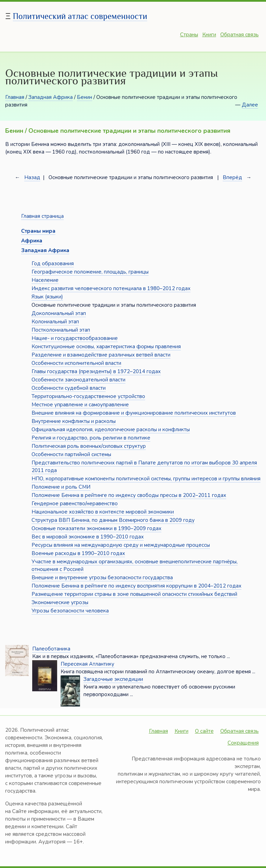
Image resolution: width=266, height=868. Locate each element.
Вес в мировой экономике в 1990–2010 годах (88, 537)
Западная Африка (51, 97)
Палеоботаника (51, 649)
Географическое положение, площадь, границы (90, 272)
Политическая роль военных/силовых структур (89, 446)
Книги (209, 35)
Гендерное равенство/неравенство (75, 504)
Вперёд (232, 177)
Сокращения (243, 743)
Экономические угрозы (60, 602)
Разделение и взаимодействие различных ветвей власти (101, 355)
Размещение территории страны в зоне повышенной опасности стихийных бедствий (134, 594)
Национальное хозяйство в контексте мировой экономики (103, 512)
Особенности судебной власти (69, 388)
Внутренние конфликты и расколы (74, 421)
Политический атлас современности (80, 16)
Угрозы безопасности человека (70, 611)
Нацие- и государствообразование (75, 338)
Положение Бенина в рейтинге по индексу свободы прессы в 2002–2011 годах (129, 495)
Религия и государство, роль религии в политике (91, 438)
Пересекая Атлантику (87, 664)
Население (45, 280)
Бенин (85, 97)
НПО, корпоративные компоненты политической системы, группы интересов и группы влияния (146, 479)
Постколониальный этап (61, 330)
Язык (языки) (47, 297)
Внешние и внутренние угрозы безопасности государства (102, 578)
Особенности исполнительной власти (76, 363)
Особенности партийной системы (71, 454)
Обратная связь (240, 35)
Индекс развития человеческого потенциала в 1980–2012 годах (111, 288)
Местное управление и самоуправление (80, 405)
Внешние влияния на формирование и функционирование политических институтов (134, 413)
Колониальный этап (55, 322)
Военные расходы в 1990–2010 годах (78, 553)
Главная (15, 97)
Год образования (53, 264)
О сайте (204, 731)
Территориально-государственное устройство (88, 396)
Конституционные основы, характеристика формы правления (106, 347)
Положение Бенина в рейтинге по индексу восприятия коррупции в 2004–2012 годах (136, 586)
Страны (189, 35)
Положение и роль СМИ (61, 487)
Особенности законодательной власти (78, 380)
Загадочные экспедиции (113, 679)
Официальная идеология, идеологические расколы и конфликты (111, 430)
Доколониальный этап (59, 313)
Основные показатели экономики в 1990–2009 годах (96, 528)
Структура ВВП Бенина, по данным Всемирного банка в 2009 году (113, 520)
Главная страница (42, 216)
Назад (32, 177)
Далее (250, 105)
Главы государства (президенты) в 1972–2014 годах (96, 371)
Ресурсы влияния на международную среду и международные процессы (121, 545)
